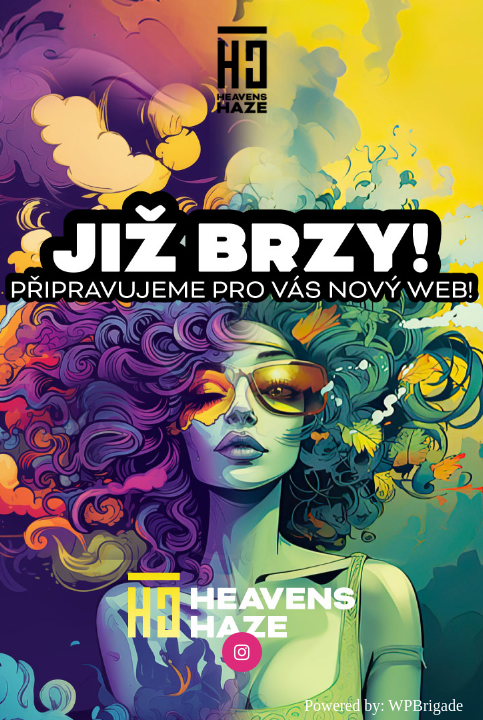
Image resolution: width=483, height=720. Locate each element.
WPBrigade (425, 705)
